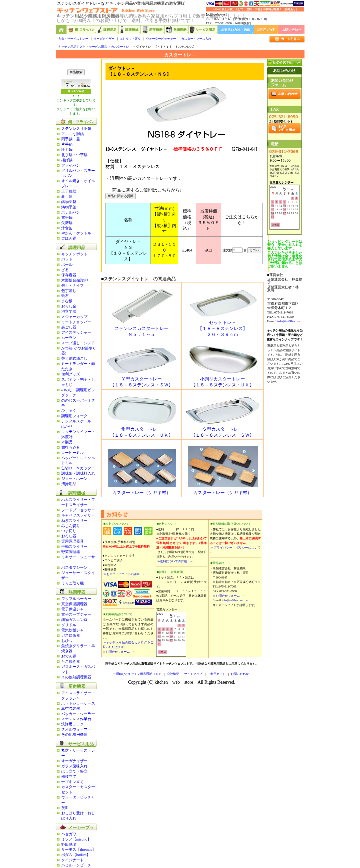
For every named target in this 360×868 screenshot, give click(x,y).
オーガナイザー (104, 39)
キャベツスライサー (78, 515)
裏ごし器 (69, 327)
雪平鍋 (67, 218)
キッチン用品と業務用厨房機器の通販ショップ (61, 30)
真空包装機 (71, 709)
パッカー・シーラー (78, 714)
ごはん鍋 (69, 238)
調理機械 (130, 30)
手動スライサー (74, 547)
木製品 (67, 442)
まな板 (67, 301)
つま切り (69, 531)
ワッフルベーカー (76, 599)
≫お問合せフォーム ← (119, 652)
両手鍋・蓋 (71, 139)
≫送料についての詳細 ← (175, 561)
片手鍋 (67, 144)
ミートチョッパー (76, 322)
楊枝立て (69, 777)
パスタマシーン (74, 568)
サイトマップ (193, 674)
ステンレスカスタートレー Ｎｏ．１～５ (142, 329)
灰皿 (65, 808)
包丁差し (69, 291)
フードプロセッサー (78, 510)
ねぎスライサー (74, 521)
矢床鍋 (67, 223)
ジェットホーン (74, 479)
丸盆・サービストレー (73, 39)
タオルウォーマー (76, 729)
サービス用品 (203, 30)
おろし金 (69, 306)
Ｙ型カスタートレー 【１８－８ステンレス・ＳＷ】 (142, 380)
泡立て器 (69, 311)
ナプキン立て (72, 782)
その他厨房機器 (74, 735)
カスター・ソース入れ (196, 39)
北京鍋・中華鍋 (74, 155)
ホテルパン (71, 212)
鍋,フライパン (81, 30)
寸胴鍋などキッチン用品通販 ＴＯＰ (137, 674)
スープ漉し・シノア (78, 343)
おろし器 (69, 536)
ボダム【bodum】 (76, 855)
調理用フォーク (74, 416)
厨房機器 (153, 30)
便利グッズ (71, 374)
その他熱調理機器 (76, 677)
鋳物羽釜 (69, 202)
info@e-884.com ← (235, 600)
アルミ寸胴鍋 (72, 134)
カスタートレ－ (121, 47)
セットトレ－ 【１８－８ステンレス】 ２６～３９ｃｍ (223, 326)
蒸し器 (67, 197)
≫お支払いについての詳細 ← (124, 574)
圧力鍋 (67, 150)
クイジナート (72, 860)
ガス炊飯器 (71, 635)
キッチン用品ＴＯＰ (72, 47)
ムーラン (69, 338)
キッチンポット (74, 254)
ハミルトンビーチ (76, 865)
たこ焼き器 (71, 661)
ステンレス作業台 (76, 719)
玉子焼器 (69, 191)
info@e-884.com (289, 321)
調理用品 (107, 30)
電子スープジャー (76, 614)
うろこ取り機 (72, 583)
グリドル (69, 625)
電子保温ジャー (74, 609)
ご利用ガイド (266, 30)
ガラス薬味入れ (74, 766)
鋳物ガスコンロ (74, 620)
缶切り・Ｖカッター (78, 468)
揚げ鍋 (67, 160)
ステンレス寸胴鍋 (76, 129)
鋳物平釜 (69, 207)
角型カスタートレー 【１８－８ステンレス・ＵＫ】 (142, 430)
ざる (65, 270)
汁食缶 (67, 228)
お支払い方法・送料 (236, 30)
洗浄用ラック (72, 724)
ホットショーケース (78, 703)
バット (67, 259)
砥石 (65, 296)
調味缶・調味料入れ (78, 473)
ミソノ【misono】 (76, 839)
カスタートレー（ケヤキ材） (142, 490)
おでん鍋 (69, 656)
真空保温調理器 (74, 604)
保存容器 (69, 275)
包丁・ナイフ (72, 286)
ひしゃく (69, 411)
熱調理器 (177, 30)
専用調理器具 (72, 541)
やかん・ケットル (76, 233)
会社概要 (173, 674)
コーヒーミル (72, 453)
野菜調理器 (71, 552)
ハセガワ (69, 834)
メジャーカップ (74, 317)
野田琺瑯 (69, 845)
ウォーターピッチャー (161, 39)
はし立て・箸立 (130, 39)
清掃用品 (69, 484)
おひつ (67, 641)
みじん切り (71, 526)
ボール (67, 265)
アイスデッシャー (76, 332)
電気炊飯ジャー (74, 630)
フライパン (71, 165)
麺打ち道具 (71, 447)
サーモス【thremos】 (78, 850)
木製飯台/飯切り (75, 280)
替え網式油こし (74, 358)
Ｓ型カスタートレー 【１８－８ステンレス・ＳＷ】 (223, 430)
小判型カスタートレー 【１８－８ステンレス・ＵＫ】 (223, 380)
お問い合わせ (291, 30)
